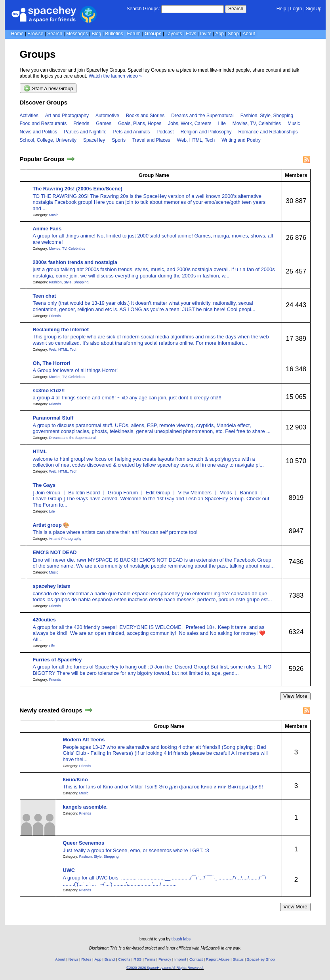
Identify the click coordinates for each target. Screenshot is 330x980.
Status (238, 959)
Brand (110, 959)
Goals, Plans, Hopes (140, 123)
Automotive (107, 116)
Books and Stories (145, 116)
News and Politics (39, 132)
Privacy (165, 959)
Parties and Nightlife (85, 132)
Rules (86, 959)
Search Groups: (143, 9)
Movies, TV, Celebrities (257, 123)
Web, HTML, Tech (196, 140)
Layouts (174, 34)
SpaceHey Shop (261, 959)
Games (104, 123)
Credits (124, 959)
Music (294, 123)
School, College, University (48, 140)
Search (236, 9)
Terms (150, 959)
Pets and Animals (132, 132)
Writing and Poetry (241, 140)
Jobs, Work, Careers (190, 123)
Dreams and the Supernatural (202, 116)
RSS (137, 959)
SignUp (314, 9)
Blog (96, 34)
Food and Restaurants (43, 123)
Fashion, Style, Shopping (267, 116)
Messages (77, 34)
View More (295, 696)
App (220, 34)
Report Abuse (218, 959)
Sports (119, 140)
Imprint (180, 959)
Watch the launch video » (115, 76)
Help (281, 9)
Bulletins (114, 34)
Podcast (165, 132)
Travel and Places (151, 140)
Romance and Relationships (268, 132)
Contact (196, 959)
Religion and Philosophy (206, 132)
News (73, 959)
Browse (35, 34)
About (249, 34)
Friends (81, 123)
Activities (29, 116)
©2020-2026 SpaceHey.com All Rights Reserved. (165, 968)
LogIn (296, 9)
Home (17, 34)
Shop (233, 34)
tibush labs (181, 939)
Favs (191, 34)
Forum (134, 34)
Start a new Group (48, 88)
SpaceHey (94, 140)
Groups (153, 34)
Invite (206, 34)
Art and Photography (67, 116)
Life (222, 123)
